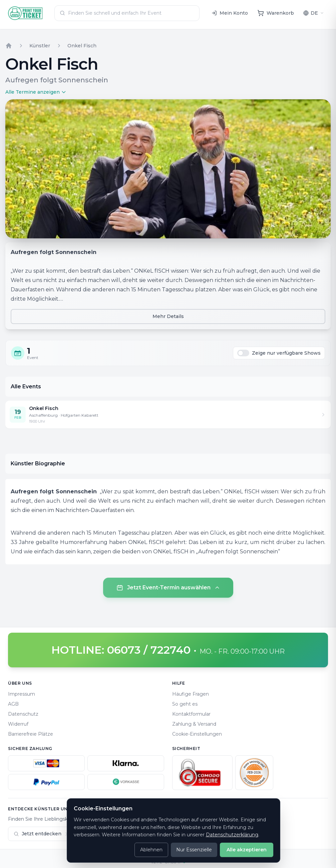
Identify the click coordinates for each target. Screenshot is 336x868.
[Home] (26, 13)
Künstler (40, 46)
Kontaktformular (191, 714)
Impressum (22, 694)
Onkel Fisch (82, 46)
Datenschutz (23, 714)
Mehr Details (168, 316)
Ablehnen (151, 850)
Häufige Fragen (191, 694)
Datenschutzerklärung (232, 835)
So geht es (185, 704)
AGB (13, 704)
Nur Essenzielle (194, 850)
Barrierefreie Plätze (31, 734)
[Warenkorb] (276, 13)
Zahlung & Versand (194, 724)
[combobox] (127, 13)
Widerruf (18, 724)
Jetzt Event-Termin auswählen (168, 588)
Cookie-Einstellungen (197, 734)
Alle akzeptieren (247, 850)
